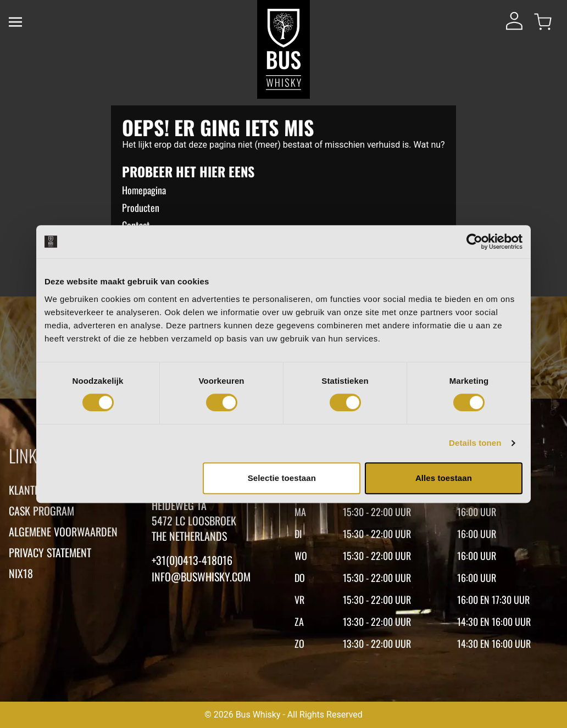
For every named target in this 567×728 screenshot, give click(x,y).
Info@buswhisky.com (201, 576)
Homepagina (144, 190)
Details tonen (475, 443)
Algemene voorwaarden (63, 531)
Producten (141, 208)
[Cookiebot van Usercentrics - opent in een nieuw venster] (474, 242)
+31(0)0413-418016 (192, 560)
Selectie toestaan (282, 478)
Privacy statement (50, 552)
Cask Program (41, 511)
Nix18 (21, 573)
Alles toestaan (444, 478)
